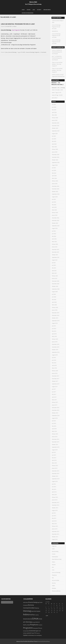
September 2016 (56, 415)
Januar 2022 (55, 247)
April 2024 (54, 176)
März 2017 (54, 400)
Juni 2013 (54, 516)
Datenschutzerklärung (28, 13)
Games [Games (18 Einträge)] (37, 615)
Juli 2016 (54, 421)
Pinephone (54, 575)
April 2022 (54, 239)
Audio (53, 549)
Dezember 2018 (56, 344)
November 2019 (56, 315)
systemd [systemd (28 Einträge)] (29, 633)
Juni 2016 (54, 423)
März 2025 (54, 147)
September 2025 (56, 131)
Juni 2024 (54, 170)
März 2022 (54, 242)
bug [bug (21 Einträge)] (38, 602)
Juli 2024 (54, 168)
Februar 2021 (55, 276)
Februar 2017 (55, 402)
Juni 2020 (54, 297)
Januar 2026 (55, 120)
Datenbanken (55, 557)
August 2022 (55, 228)
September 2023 (56, 194)
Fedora (29, 10)
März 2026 (54, 115)
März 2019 (54, 336)
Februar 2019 (55, 339)
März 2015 (54, 463)
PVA (53, 578)
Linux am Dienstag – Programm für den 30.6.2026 (56, 27)
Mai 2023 (54, 205)
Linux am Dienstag (12, 52)
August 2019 (55, 323)
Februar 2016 (55, 434)
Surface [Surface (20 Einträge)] (25, 633)
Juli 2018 (54, 357)
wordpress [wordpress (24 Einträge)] (39, 635)
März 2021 (54, 273)
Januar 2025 (55, 152)
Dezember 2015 (56, 439)
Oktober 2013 (55, 508)
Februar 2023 (55, 213)
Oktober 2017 (55, 381)
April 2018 (54, 365)
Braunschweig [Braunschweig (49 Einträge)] (33, 602)
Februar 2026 (55, 118)
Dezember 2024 (56, 155)
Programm (37, 52)
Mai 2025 (54, 141)
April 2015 (54, 460)
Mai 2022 (54, 236)
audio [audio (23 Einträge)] (24, 602)
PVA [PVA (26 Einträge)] (39, 628)
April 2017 (54, 397)
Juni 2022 (54, 234)
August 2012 (55, 539)
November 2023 (56, 189)
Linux (23, 10)
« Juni (47, 616)
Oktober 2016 (55, 413)
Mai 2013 (54, 518)
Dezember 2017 (56, 376)
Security (39, 10)
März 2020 (54, 305)
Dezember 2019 (56, 313)
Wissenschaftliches (56, 591)
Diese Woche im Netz (57, 559)
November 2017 (56, 379)
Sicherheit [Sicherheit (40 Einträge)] (32, 631)
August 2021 (55, 260)
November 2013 (56, 505)
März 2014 (54, 495)
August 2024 (55, 165)
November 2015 (56, 442)
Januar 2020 (55, 310)
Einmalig (63, 88)
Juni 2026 (54, 107)
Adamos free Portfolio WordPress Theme (27, 641)
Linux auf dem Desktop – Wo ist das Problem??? (57, 64)
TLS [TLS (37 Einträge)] (35, 633)
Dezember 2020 (56, 281)
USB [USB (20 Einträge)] (29, 635)
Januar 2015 (55, 468)
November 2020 (56, 284)
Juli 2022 (54, 231)
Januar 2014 (55, 500)
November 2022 (56, 220)
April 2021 (54, 271)
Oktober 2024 (55, 160)
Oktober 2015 (55, 445)
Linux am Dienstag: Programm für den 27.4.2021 (18, 24)
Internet (54, 565)
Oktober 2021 (55, 255)
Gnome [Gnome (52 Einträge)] (25, 619)
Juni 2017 (54, 392)
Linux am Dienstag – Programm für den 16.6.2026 (56, 42)
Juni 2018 (54, 360)
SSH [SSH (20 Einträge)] (40, 631)
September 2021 (56, 257)
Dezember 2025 (56, 123)
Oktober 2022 (55, 223)
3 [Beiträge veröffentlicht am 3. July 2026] (57, 605)
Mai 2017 (54, 394)
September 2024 (56, 162)
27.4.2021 (23, 52)
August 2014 (55, 481)
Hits (59, 88)
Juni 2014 (54, 487)
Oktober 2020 (55, 286)
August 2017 (55, 387)
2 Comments (43, 52)
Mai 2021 (54, 268)
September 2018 (56, 352)
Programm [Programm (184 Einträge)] (28, 628)
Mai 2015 (54, 458)
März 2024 (54, 178)
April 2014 (54, 492)
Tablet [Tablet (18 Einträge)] (33, 633)
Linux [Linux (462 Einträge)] (35, 618)
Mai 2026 (54, 110)
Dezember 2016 (56, 408)
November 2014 (56, 473)
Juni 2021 (54, 265)
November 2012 (56, 534)
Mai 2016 (54, 426)
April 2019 (54, 334)
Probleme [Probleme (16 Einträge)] (40, 625)
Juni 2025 (54, 139)
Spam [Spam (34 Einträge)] (37, 631)
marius (15, 26)
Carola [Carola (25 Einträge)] (41, 602)
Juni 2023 (54, 202)
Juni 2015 (54, 455)
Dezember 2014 (56, 471)
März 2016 (54, 431)
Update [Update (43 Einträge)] (25, 635)
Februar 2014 (55, 497)
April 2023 (54, 207)
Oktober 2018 (55, 350)
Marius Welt (33, 2)
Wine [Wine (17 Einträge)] (35, 635)
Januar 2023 (55, 215)
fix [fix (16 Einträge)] (35, 615)
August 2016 (55, 418)
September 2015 (56, 447)
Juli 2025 (54, 136)
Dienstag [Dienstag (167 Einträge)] (27, 611)
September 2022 (56, 226)
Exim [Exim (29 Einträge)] (35, 611)
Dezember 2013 (56, 502)
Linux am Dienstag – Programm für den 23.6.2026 (56, 36)
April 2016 (54, 429)
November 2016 (56, 410)
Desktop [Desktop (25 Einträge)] (37, 608)
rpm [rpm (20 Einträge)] (41, 628)
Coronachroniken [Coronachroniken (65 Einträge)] (29, 608)
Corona (54, 554)
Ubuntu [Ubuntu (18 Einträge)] (38, 633)
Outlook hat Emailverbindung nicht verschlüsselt (57, 52)
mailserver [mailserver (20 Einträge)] (37, 622)
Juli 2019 (54, 326)
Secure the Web (55, 580)
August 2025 (55, 134)
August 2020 (55, 292)
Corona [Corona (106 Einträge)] (31, 605)
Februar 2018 (55, 371)
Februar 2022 (55, 244)
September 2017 (56, 384)
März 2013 (54, 524)
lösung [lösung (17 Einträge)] (33, 622)
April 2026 (54, 112)
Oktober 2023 (55, 191)
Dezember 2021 (56, 249)
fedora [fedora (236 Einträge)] (26, 614)
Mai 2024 (54, 173)
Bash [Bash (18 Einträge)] (27, 602)
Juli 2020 (54, 294)
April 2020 (54, 302)
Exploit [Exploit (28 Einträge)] (38, 611)
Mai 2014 (54, 489)
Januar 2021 (55, 278)
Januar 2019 (55, 342)
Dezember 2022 (56, 218)
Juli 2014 (54, 484)
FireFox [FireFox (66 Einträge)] (32, 615)
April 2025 (54, 144)
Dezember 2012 (56, 531)
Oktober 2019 (55, 318)
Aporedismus (55, 31)
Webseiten (54, 88)
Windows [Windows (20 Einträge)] (32, 635)
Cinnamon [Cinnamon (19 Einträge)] (25, 605)
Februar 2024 (55, 181)
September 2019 (56, 321)
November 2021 (56, 252)
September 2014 (56, 479)
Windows (54, 588)
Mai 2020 (54, 300)
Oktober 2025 (55, 128)
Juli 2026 (54, 104)
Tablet (53, 586)
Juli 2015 (54, 452)
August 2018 (55, 355)
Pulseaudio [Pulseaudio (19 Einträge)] (35, 628)
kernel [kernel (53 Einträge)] (30, 619)
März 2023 (54, 210)
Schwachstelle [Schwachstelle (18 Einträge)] (26, 631)
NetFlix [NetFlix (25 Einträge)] (25, 625)
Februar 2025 (55, 149)
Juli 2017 (54, 389)
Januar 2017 (55, 405)
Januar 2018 (55, 373)
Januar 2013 (55, 529)
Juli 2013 (54, 513)
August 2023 (55, 197)
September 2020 (56, 289)
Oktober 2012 (55, 537)
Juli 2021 (54, 263)
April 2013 (54, 521)
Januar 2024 (55, 184)
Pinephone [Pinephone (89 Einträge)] (34, 625)
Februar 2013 (55, 526)
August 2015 (55, 450)
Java (34, 10)
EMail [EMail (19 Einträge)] (32, 611)
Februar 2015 (55, 466)
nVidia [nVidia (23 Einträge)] (28, 625)
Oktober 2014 (55, 476)
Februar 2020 (55, 307)
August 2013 (55, 510)
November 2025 (56, 126)
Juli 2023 (54, 199)
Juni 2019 (54, 329)
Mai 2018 (54, 363)
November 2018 (56, 347)
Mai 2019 (54, 331)
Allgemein (54, 546)
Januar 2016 (55, 437)
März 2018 (54, 368)
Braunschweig (47, 10)
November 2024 (56, 157)
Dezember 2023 (56, 186)
